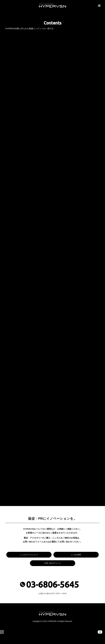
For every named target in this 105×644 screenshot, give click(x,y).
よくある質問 (76, 555)
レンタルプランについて (29, 555)
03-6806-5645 (52, 584)
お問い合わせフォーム (52, 563)
